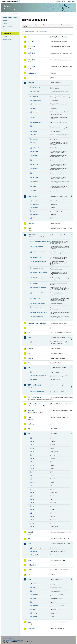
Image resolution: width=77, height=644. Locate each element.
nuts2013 (35, 164)
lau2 (29, 433)
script (34, 186)
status (34, 218)
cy (33, 448)
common (31, 83)
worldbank (31, 629)
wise (29, 622)
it (33, 486)
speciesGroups (37, 555)
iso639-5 (35, 135)
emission (35, 595)
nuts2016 (35, 169)
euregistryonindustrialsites (37, 323)
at (33, 438)
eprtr (29, 228)
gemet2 (30, 349)
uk (33, 527)
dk (33, 458)
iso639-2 (35, 126)
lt (33, 489)
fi (33, 472)
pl (33, 506)
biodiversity (32, 73)
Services (6, 36)
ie (33, 482)
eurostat (30, 328)
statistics (35, 606)
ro (33, 513)
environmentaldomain (39, 112)
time (34, 609)
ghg (29, 353)
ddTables (35, 208)
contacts (35, 201)
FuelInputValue (37, 257)
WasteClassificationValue (40, 312)
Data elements (8, 27)
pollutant (35, 379)
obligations (36, 215)
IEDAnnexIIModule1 (34, 385)
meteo (34, 602)
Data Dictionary (17, 14)
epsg (34, 118)
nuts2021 (35, 173)
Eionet (11, 14)
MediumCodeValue (38, 268)
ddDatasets (36, 204)
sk (33, 523)
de (33, 455)
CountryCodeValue (38, 247)
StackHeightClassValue (39, 304)
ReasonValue (36, 298)
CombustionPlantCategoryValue (41, 241)
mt (33, 499)
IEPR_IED (31, 411)
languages (35, 139)
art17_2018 (31, 66)
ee (33, 462)
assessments (36, 87)
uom (29, 579)
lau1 (29, 429)
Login (59, 1)
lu (33, 492)
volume (35, 617)
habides (30, 358)
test (29, 575)
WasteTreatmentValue (39, 317)
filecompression (37, 122)
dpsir (34, 109)
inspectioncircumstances (40, 376)
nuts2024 (35, 177)
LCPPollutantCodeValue (39, 262)
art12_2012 (31, 42)
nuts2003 (35, 151)
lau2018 (30, 532)
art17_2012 (31, 60)
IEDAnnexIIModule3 (34, 397)
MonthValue (36, 283)
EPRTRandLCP (33, 235)
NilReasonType (37, 148)
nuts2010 (35, 160)
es (33, 469)
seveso (30, 570)
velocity (35, 613)
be (33, 441)
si (33, 520)
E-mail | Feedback (9, 639)
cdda (29, 78)
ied (29, 368)
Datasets (6, 20)
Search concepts (43, 32)
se (33, 516)
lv (33, 496)
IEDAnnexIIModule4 (34, 404)
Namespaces (7, 40)
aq (28, 37)
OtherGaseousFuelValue (39, 287)
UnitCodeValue (37, 307)
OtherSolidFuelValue (38, 293)
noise (30, 560)
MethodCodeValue (38, 278)
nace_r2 (35, 143)
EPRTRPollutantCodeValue (40, 252)
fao (29, 333)
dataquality (31, 223)
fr (33, 475)
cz (33, 452)
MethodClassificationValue (40, 272)
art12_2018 (31, 46)
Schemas (6, 30)
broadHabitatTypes (38, 548)
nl (33, 503)
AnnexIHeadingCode (38, 392)
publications (32, 565)
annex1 (35, 372)
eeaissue (35, 211)
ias (29, 363)
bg (33, 445)
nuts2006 (35, 156)
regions (35, 551)
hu (33, 479)
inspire (30, 417)
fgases (30, 337)
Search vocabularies (30, 32)
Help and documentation (10, 17)
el (33, 465)
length (34, 598)
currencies (36, 104)
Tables (5, 24)
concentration (36, 591)
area (34, 587)
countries (35, 96)
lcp (29, 539)
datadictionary (33, 196)
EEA (11, 1)
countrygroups (37, 100)
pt (33, 510)
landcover (31, 424)
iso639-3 (35, 131)
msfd (29, 544)
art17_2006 (31, 53)
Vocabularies (7, 33)
